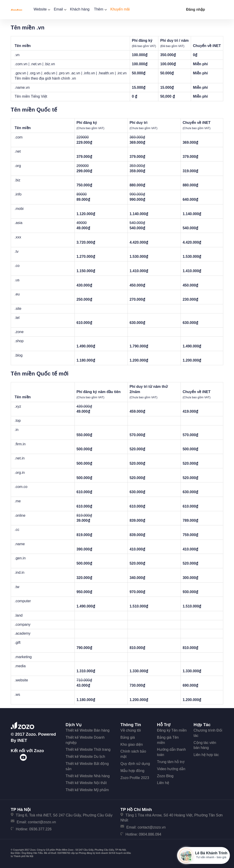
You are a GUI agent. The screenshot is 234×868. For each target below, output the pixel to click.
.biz (17, 180)
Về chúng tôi (131, 730)
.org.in (20, 473)
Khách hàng (80, 9)
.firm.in (20, 444)
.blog (19, 355)
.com (19, 137)
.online (20, 515)
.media (20, 666)
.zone (19, 332)
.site (18, 309)
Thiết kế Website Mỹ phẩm (87, 790)
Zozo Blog (165, 776)
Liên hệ (163, 783)
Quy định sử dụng (135, 764)
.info (18, 194)
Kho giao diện (132, 744)
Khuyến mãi (120, 9)
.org (18, 166)
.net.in (20, 458)
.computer (23, 601)
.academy (23, 633)
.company (23, 624)
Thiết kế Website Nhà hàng (88, 776)
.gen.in (20, 558)
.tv (17, 252)
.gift (18, 643)
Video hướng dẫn (171, 769)
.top (18, 421)
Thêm (100, 9)
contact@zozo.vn (42, 822)
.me (18, 501)
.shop (19, 341)
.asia (19, 223)
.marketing (23, 657)
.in (17, 430)
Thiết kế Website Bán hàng (88, 730)
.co (17, 266)
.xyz (18, 406)
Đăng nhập (195, 9)
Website (41, 9)
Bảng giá (128, 737)
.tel (17, 318)
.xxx (18, 237)
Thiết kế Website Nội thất (86, 783)
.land (19, 615)
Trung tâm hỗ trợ (171, 762)
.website (21, 680)
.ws (17, 695)
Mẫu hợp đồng (132, 771)
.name (20, 544)
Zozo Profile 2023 (135, 778)
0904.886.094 (150, 834)
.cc (17, 530)
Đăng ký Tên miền (172, 730)
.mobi (19, 209)
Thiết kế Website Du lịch (85, 757)
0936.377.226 (40, 829)
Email (60, 9)
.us (17, 280)
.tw (17, 587)
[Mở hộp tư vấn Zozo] (203, 855)
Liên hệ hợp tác (206, 755)
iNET (22, 740)
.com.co (21, 487)
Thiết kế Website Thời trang (88, 749)
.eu (17, 294)
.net (18, 151)
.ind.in (20, 572)
